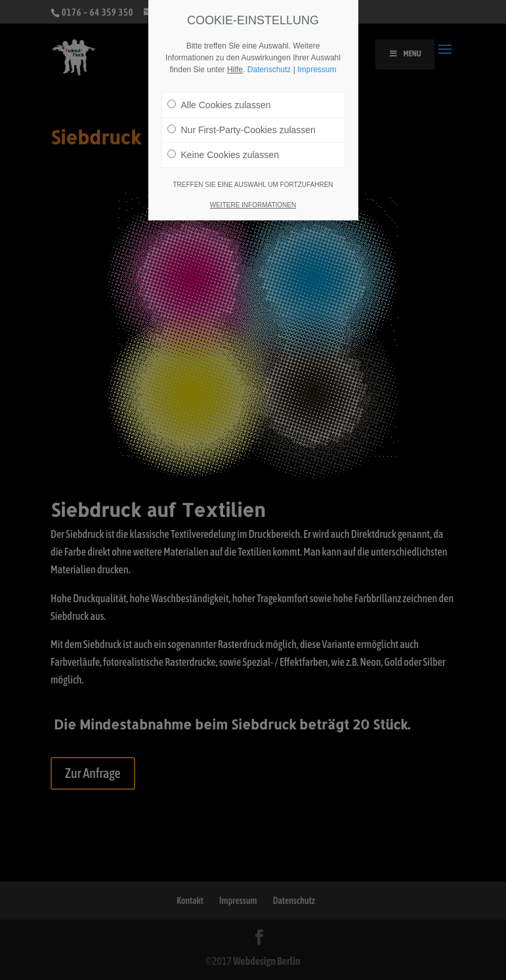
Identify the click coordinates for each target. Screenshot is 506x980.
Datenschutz (269, 70)
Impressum (317, 70)
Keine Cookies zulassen (223, 155)
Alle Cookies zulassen (219, 105)
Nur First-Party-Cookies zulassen (242, 130)
